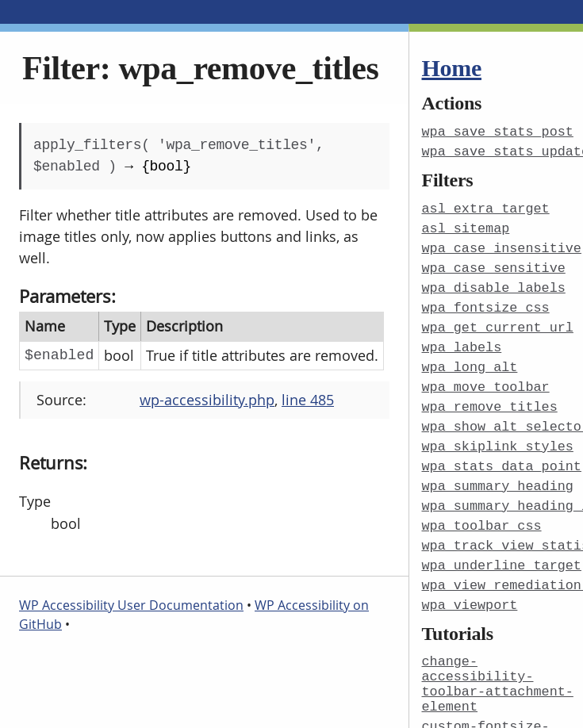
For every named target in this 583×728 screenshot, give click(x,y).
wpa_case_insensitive (502, 245)
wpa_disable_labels (494, 283)
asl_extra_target (486, 207)
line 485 (308, 400)
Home (452, 68)
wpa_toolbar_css (482, 511)
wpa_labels (462, 340)
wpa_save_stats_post (498, 131)
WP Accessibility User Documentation (131, 605)
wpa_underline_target (502, 549)
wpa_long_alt (470, 359)
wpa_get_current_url (498, 321)
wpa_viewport (470, 587)
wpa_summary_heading (498, 473)
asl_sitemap (466, 226)
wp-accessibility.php (207, 400)
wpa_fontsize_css (486, 302)
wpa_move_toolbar (486, 378)
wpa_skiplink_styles (498, 435)
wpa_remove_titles (490, 397)
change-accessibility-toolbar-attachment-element (498, 664)
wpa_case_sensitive (494, 264)
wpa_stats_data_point (502, 454)
